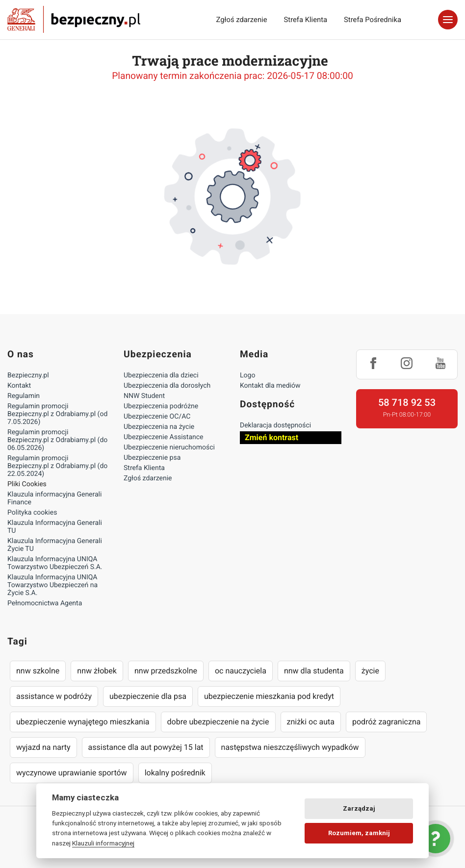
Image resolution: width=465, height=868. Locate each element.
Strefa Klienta (306, 20)
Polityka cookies (32, 513)
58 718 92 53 (407, 402)
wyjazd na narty (43, 747)
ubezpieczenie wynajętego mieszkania (83, 722)
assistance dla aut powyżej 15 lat (146, 747)
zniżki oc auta (311, 722)
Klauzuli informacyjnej (103, 843)
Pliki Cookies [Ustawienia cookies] (27, 484)
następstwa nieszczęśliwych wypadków (290, 747)
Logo (247, 375)
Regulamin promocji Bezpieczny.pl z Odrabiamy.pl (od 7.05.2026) (57, 414)
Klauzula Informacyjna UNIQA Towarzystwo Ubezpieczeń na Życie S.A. (52, 585)
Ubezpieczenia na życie (159, 427)
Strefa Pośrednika (373, 20)
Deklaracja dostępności (275, 425)
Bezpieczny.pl (28, 375)
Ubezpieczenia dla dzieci (161, 375)
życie (370, 671)
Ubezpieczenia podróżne (161, 406)
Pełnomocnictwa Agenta (45, 603)
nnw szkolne (38, 671)
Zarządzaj (359, 808)
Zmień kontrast (271, 437)
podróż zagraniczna (386, 722)
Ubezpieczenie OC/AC (157, 417)
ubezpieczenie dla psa (148, 696)
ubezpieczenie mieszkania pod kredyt (269, 696)
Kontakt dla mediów (270, 386)
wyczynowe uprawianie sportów (72, 773)
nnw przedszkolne (166, 671)
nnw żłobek (97, 671)
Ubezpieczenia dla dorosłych (167, 386)
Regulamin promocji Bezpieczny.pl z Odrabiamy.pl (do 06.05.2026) (57, 440)
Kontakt (19, 386)
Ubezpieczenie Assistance (164, 437)
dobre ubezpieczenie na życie (218, 722)
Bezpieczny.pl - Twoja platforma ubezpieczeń (74, 20)
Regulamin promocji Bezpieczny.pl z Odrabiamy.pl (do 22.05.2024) (57, 466)
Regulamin (24, 396)
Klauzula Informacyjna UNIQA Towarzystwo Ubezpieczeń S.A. (55, 563)
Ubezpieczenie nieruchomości (169, 447)
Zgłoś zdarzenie (241, 20)
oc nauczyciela (241, 671)
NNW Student (144, 396)
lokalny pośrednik (175, 773)
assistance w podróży (54, 696)
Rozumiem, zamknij (359, 833)
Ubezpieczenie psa (152, 458)
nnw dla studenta (314, 671)
